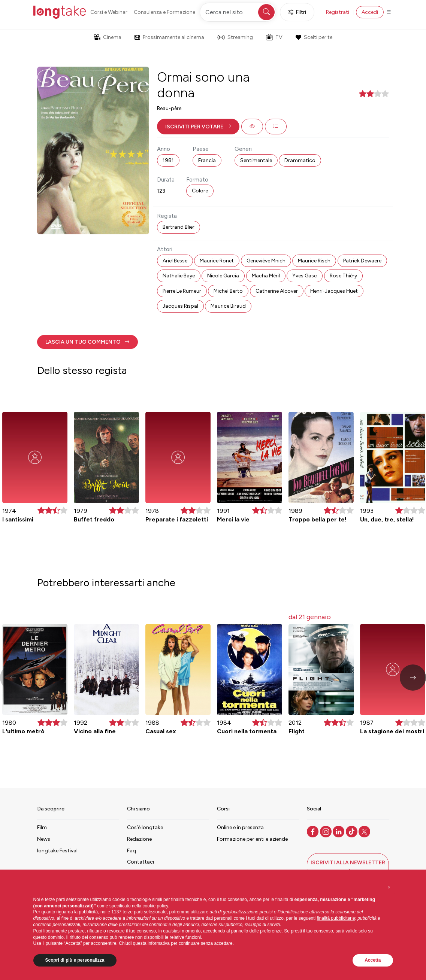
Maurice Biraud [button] (228, 306)
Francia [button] (207, 160)
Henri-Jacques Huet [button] (334, 291)
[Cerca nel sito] (238, 12)
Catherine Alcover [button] (277, 291)
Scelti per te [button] (314, 37)
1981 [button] (168, 160)
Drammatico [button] (300, 160)
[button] (198, 127)
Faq (132, 851)
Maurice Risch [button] (314, 261)
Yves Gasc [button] (305, 276)
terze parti (132, 912)
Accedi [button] (370, 12)
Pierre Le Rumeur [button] (182, 291)
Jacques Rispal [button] (180, 306)
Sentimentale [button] (256, 160)
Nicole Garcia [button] (223, 276)
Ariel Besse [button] (175, 261)
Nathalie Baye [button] (179, 276)
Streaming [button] (235, 37)
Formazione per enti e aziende (252, 839)
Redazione (139, 839)
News (44, 839)
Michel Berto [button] (228, 291)
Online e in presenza (240, 827)
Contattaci (141, 862)
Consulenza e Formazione (164, 12)
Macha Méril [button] (266, 276)
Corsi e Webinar (109, 12)
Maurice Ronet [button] (217, 261)
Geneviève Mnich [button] (266, 261)
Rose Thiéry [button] (343, 276)
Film (42, 827)
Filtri (297, 12)
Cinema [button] (108, 37)
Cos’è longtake (145, 827)
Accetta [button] (373, 960)
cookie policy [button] (155, 906)
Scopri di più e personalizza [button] (75, 960)
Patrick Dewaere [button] (362, 261)
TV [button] (274, 37)
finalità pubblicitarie (336, 918)
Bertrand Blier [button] (179, 227)
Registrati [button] (338, 12)
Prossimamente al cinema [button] (169, 37)
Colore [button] (200, 191)
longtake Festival (57, 851)
